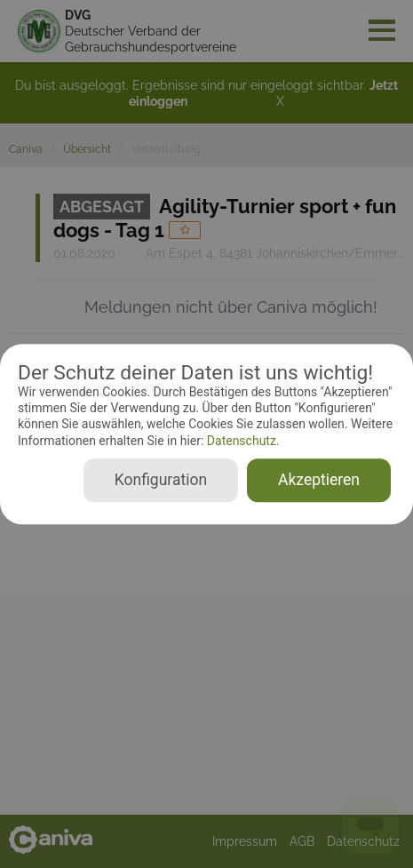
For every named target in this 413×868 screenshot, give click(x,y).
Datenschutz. (241, 441)
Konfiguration (161, 480)
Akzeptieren (319, 480)
